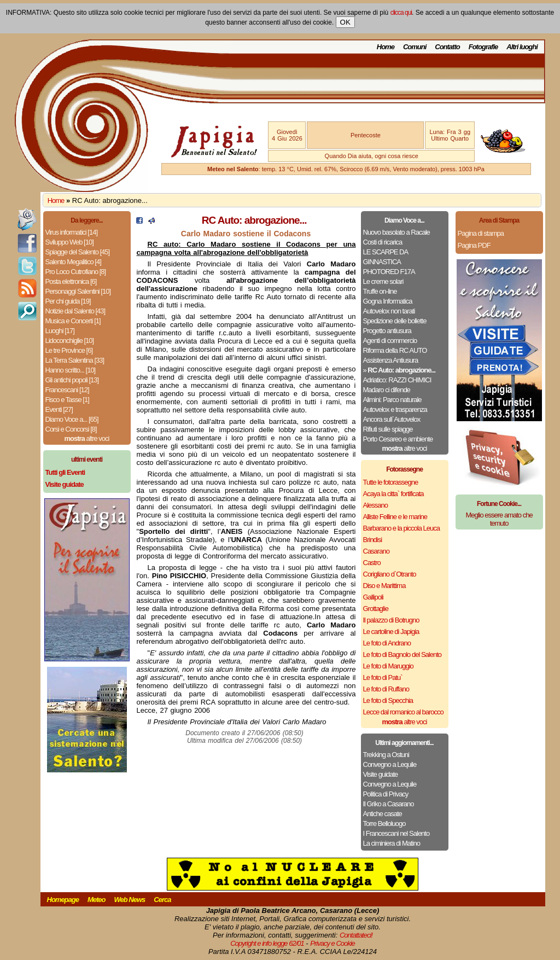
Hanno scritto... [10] (71, 370)
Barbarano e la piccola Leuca (401, 528)
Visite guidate (381, 774)
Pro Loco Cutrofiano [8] (76, 272)
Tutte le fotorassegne (391, 482)
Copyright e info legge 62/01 (267, 943)
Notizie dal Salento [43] (75, 311)
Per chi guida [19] (68, 301)
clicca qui (401, 13)
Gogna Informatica (388, 301)
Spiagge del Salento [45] (78, 252)
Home (386, 47)
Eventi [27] (59, 409)
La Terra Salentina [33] (75, 360)
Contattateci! (356, 935)
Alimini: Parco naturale (392, 400)
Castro (372, 563)
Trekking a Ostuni (386, 755)
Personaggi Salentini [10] (78, 291)
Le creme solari (383, 281)
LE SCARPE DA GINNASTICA (386, 257)
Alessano (375, 505)
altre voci (87, 438)
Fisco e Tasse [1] (67, 400)
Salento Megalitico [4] (73, 262)
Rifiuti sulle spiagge (388, 429)
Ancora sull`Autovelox (392, 419)
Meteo (97, 900)
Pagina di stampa (481, 233)
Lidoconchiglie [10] (70, 341)
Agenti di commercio (390, 341)
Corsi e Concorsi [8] (71, 429)
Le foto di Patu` (383, 677)
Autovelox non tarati (389, 311)
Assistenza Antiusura (391, 360)
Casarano (376, 551)
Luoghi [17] (60, 331)
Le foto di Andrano (387, 643)
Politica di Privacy (386, 794)
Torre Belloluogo (384, 824)
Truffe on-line (380, 291)
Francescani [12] (67, 390)
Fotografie (483, 47)
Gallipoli (373, 597)
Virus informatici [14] (72, 232)
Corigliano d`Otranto (390, 574)
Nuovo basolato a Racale (396, 232)
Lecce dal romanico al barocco (403, 712)
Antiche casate (383, 814)
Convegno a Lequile (390, 764)
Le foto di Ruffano (386, 689)
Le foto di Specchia (388, 700)
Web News (130, 900)
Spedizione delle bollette (395, 321)
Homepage (63, 900)
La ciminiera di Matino (392, 843)
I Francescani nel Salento (396, 833)
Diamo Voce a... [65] (72, 419)
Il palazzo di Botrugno (391, 620)
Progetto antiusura (387, 331)
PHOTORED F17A (389, 272)
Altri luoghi (522, 47)
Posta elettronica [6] (71, 281)
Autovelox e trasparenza (395, 409)
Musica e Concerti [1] (73, 321)
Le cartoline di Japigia (391, 632)
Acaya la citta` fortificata (393, 494)
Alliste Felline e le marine (395, 517)
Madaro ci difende (387, 390)
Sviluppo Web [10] (69, 242)
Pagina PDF (474, 245)
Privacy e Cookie (332, 943)
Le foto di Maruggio (388, 666)
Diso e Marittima (384, 586)
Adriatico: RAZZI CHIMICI (397, 380)
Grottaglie (376, 609)
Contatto (447, 47)
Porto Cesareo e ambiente (398, 439)
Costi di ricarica (383, 242)
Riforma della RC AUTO (395, 350)
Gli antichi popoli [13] (72, 380)
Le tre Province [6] (69, 350)
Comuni (415, 47)
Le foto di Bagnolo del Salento (402, 654)
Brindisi (373, 540)
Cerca (162, 900)
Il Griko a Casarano (389, 804)
